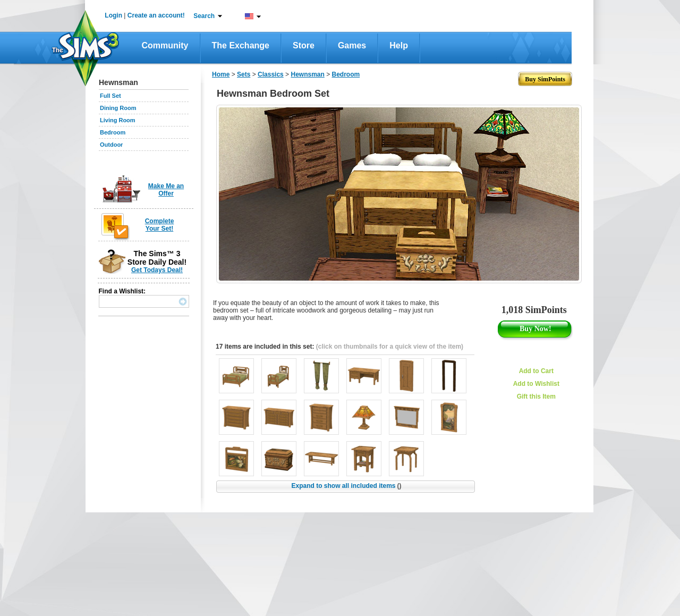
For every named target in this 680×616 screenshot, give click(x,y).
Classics (271, 74)
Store (304, 45)
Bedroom (113, 132)
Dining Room (118, 108)
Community (165, 45)
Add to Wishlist (536, 384)
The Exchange (241, 45)
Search (204, 16)
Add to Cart (536, 371)
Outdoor (111, 145)
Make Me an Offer (166, 190)
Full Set (110, 96)
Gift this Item (536, 396)
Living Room (118, 120)
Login (113, 15)
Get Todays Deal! (157, 270)
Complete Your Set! (160, 225)
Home (221, 74)
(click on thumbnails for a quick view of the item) (390, 347)
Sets (244, 74)
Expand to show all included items (346, 486)
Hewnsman (307, 74)
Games (352, 45)
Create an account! (156, 15)
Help (399, 45)
